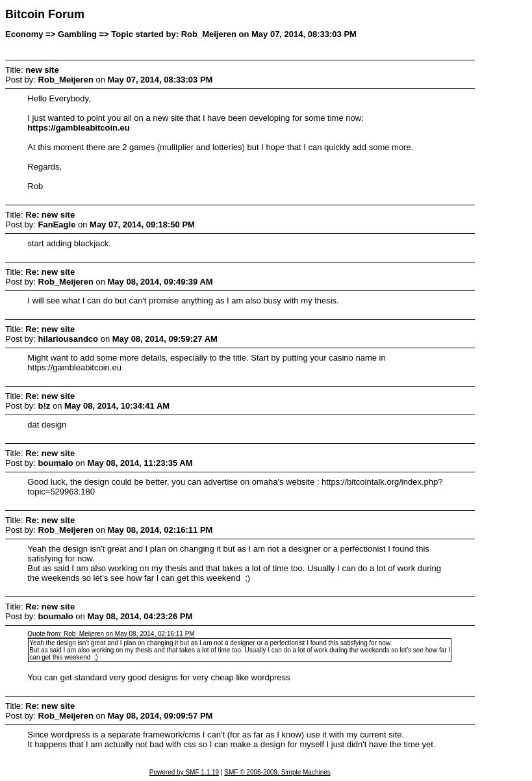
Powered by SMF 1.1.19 (184, 772)
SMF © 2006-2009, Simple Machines (277, 772)
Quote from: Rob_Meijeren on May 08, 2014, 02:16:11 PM (111, 634)
